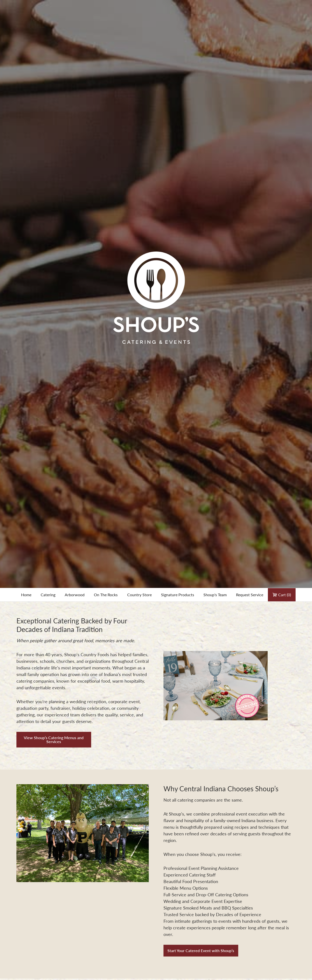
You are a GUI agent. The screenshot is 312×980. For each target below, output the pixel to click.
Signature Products (178, 595)
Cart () (282, 595)
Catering (48, 595)
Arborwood (75, 595)
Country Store (139, 595)
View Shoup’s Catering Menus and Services (54, 740)
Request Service (250, 595)
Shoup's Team (215, 595)
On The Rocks (106, 595)
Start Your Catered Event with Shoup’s (201, 951)
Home (26, 595)
